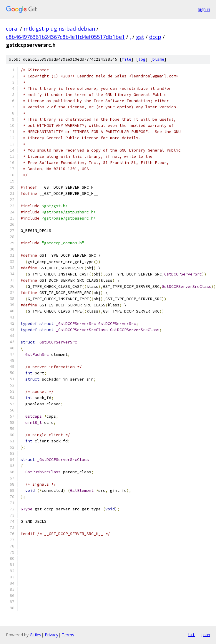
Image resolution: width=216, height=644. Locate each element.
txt (191, 635)
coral (12, 29)
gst (140, 37)
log (142, 59)
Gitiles (35, 635)
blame (158, 59)
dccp (155, 37)
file (127, 59)
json (205, 635)
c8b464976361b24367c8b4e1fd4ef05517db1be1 (65, 37)
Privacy (51, 635)
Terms (68, 635)
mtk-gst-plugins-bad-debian (59, 29)
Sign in (204, 9)
